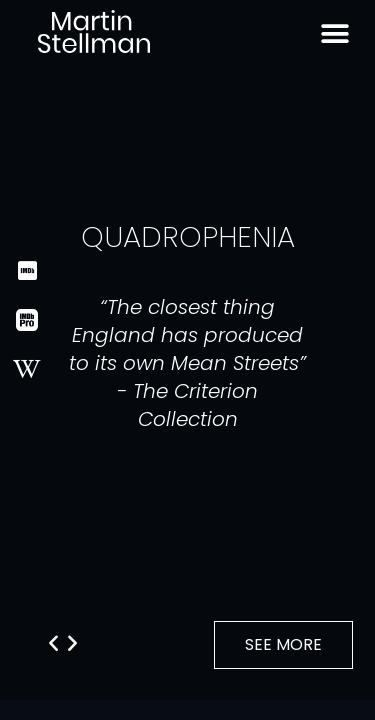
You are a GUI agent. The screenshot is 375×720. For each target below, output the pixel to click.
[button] (72, 642)
